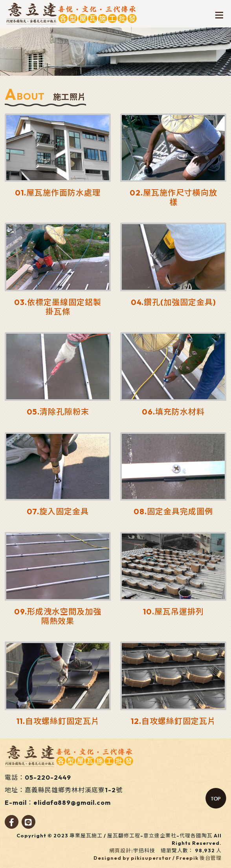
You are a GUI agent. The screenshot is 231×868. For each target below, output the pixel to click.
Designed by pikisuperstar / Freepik (146, 858)
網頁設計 (120, 850)
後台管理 (211, 858)
